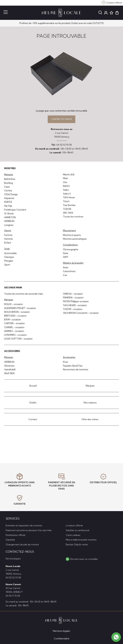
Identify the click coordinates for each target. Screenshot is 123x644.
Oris (65, 183)
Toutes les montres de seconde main (24, 295)
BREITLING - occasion (15, 317)
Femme (8, 236)
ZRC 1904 (68, 214)
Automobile (10, 254)
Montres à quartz (72, 236)
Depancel (9, 199)
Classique (9, 258)
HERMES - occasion (14, 332)
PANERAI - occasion (73, 298)
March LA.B (69, 175)
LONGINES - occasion (15, 336)
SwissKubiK (10, 370)
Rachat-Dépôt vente (77, 544)
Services (13, 518)
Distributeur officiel (15, 534)
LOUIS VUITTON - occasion (18, 339)
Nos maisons (90, 403)
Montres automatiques (75, 240)
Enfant (8, 243)
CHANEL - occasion (14, 328)
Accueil (33, 386)
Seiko (66, 191)
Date (66, 254)
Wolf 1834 (9, 374)
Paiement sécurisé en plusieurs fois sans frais (29, 530)
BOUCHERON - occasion (17, 313)
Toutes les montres (73, 217)
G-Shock (9, 214)
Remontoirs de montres (76, 370)
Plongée (9, 262)
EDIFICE (8, 203)
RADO (66, 187)
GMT (66, 258)
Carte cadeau (73, 534)
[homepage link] (62, 13)
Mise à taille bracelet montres (81, 539)
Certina (8, 191)
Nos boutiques (13, 558)
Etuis (65, 363)
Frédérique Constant (15, 210)
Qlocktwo (9, 366)
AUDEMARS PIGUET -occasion (20, 309)
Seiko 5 (67, 194)
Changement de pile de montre (22, 544)
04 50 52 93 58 (64, 146)
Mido (65, 179)
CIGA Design (11, 195)
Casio (7, 187)
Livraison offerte (74, 525)
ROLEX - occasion (13, 305)
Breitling (8, 184)
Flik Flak (8, 207)
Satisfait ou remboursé (78, 530)
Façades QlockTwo (73, 366)
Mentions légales (61, 631)
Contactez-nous (61, 120)
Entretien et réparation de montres (24, 525)
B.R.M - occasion (12, 320)
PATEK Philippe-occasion (76, 302)
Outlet (33, 403)
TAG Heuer (69, 198)
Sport (7, 265)
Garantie (10, 539)
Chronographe (71, 250)
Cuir (65, 276)
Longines (9, 226)
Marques (90, 386)
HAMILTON (10, 218)
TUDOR (67, 210)
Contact (33, 420)
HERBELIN (9, 222)
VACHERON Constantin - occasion (81, 314)
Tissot (66, 202)
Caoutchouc (69, 272)
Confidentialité (62, 639)
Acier (66, 268)
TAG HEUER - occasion (75, 306)
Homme (8, 240)
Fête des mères (90, 420)
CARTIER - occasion (14, 324)
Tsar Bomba (69, 206)
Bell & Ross (10, 180)
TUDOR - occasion (73, 310)
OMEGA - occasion (73, 295)
